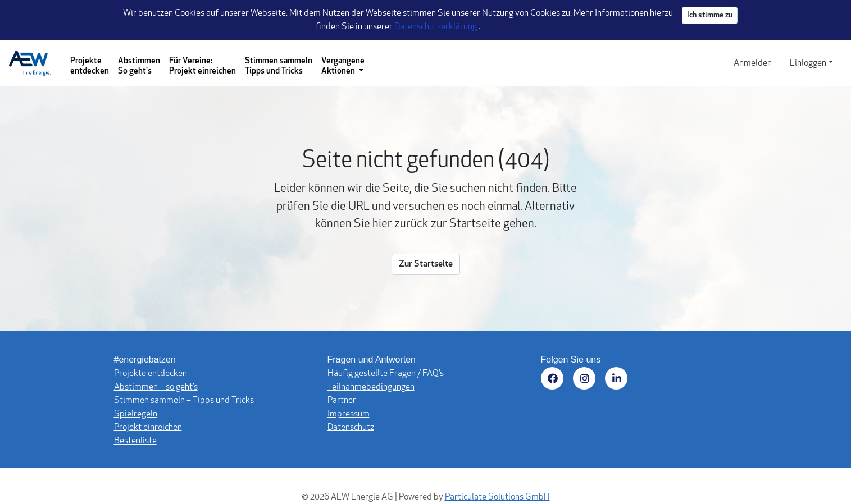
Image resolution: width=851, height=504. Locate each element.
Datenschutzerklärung (436, 27)
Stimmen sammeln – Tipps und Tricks (184, 401)
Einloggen (808, 63)
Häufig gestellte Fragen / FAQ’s (386, 374)
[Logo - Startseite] (35, 63)
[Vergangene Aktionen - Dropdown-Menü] (343, 63)
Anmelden (753, 63)
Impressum (349, 414)
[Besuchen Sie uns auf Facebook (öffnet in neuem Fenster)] (554, 380)
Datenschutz (351, 428)
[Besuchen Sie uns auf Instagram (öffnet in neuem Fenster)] (586, 380)
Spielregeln (136, 414)
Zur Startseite (426, 264)
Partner (342, 401)
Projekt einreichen (148, 428)
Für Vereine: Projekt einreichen (202, 67)
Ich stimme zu (710, 15)
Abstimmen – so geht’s (156, 387)
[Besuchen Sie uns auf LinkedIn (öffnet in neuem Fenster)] (618, 380)
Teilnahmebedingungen (371, 387)
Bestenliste (135, 441)
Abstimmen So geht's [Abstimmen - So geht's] (139, 67)
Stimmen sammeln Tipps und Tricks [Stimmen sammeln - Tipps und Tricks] (279, 67)
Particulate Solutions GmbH (497, 497)
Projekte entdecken (90, 67)
